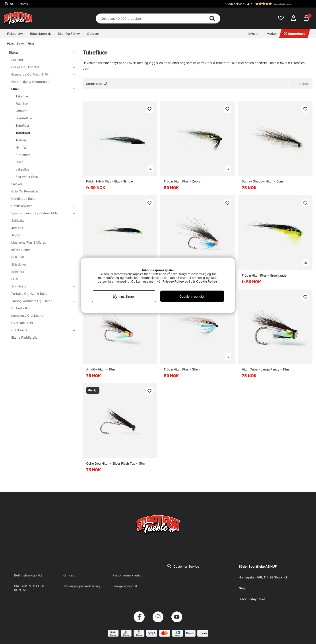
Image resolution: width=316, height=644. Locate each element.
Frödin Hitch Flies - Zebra (182, 181)
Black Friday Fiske (252, 599)
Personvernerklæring (128, 575)
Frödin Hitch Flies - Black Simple (110, 181)
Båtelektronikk (41, 34)
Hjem (10, 44)
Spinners (41, 272)
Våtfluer (21, 111)
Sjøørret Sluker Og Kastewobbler (41, 213)
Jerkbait (17, 228)
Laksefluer (23, 169)
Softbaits (41, 220)
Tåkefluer (22, 96)
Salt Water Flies (27, 177)
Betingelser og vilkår (29, 575)
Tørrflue (21, 140)
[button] (279, 4)
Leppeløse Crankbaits (27, 315)
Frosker (17, 184)
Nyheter (254, 34)
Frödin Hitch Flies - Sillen (182, 369)
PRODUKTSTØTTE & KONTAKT (29, 588)
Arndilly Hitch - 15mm (102, 369)
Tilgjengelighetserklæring (82, 586)
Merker (272, 34)
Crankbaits (41, 330)
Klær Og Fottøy (69, 34)
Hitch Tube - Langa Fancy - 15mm (267, 369)
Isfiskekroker (41, 250)
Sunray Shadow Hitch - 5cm (262, 181)
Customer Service (186, 566)
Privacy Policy (173, 281)
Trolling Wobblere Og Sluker (41, 301)
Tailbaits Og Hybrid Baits (29, 294)
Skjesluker (19, 264)
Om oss (69, 575)
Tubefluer (22, 125)
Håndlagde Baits (41, 199)
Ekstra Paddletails (24, 337)
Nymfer (21, 147)
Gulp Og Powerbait (25, 191)
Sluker (21, 44)
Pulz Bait (18, 257)
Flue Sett (22, 104)
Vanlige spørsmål (125, 586)
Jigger (16, 235)
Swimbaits (41, 286)
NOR (18, 4)
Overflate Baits (22, 323)
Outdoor (93, 34)
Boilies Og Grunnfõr (41, 67)
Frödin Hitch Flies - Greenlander (265, 275)
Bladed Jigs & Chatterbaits (31, 82)
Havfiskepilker (41, 206)
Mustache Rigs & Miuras (29, 242)
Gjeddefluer (24, 118)
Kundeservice (234, 4)
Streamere (23, 155)
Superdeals (295, 34)
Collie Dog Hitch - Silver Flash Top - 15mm (117, 463)
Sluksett (41, 60)
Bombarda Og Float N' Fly (41, 74)
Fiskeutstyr (15, 34)
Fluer (31, 44)
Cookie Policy (207, 281)
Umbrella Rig (20, 308)
